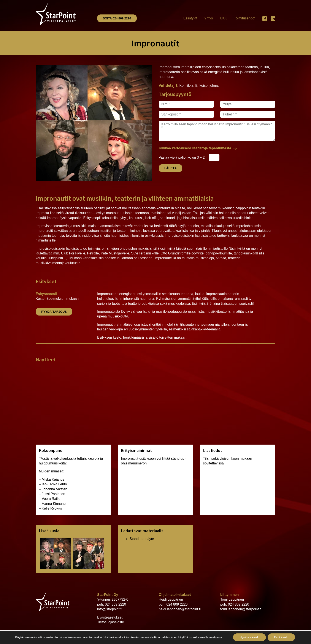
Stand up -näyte (142, 539)
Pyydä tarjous (54, 312)
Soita (117, 18)
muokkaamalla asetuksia (205, 637)
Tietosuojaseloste (111, 622)
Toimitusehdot (245, 18)
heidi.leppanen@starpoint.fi (180, 609)
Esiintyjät (190, 18)
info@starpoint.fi (110, 609)
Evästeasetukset (110, 617)
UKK (223, 18)
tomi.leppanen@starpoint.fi (241, 609)
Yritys (209, 18)
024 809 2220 (116, 604)
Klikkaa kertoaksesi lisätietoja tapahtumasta (195, 148)
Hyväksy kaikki (249, 637)
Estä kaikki (281, 637)
